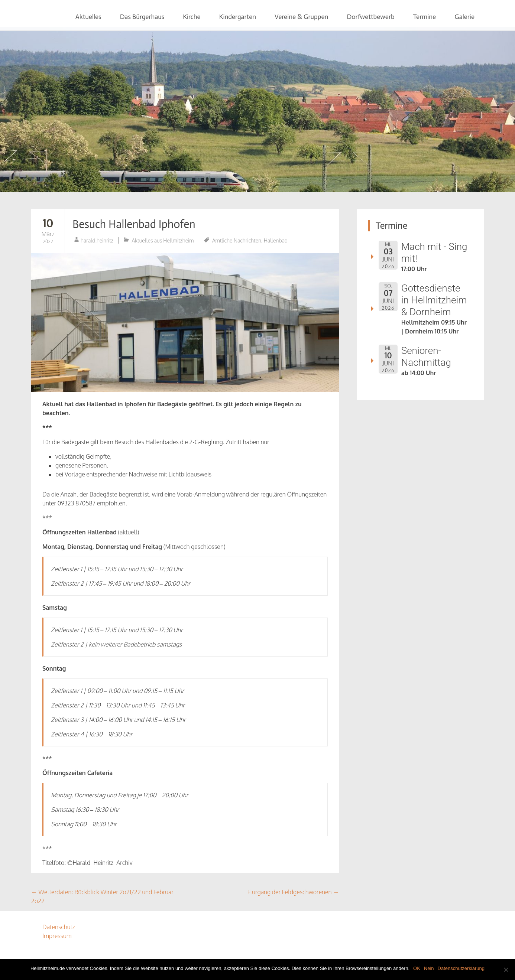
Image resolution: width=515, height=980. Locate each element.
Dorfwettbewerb (370, 17)
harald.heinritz (97, 240)
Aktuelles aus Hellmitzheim (163, 240)
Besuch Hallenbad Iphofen (134, 224)
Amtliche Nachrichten (237, 240)
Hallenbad (276, 240)
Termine (425, 17)
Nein (429, 968)
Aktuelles (88, 17)
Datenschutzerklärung (461, 968)
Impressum (57, 936)
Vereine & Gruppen (301, 17)
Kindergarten (238, 17)
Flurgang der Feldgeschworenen (293, 892)
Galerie (464, 17)
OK (417, 968)
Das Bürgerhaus (142, 17)
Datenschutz (59, 927)
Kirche (192, 17)
